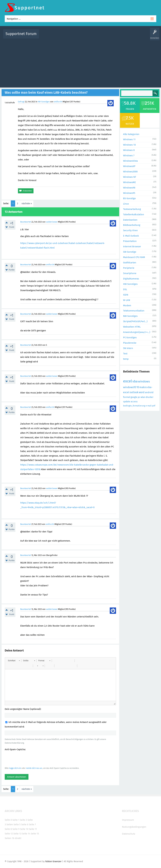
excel (128, 381)
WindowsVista (130, 161)
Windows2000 (130, 172)
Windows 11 (129, 139)
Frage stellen (133, 36)
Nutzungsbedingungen (134, 827)
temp (126, 359)
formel (127, 397)
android (149, 392)
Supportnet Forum (21, 34)
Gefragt (21, 102)
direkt (18, 838)
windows (144, 381)
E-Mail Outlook (131, 236)
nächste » (27, 203)
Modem (127, 305)
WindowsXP (129, 166)
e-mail (149, 406)
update (127, 402)
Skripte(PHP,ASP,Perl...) (135, 321)
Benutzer (121, 36)
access (134, 402)
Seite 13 (17, 834)
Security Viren (130, 230)
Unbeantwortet (86, 36)
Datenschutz (129, 834)
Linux (126, 204)
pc (139, 397)
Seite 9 (16, 829)
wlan (143, 397)
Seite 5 (17, 824)
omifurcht (58, 102)
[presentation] (29, 759)
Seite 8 (8, 829)
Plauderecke (130, 343)
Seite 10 (24, 829)
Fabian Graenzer (53, 861)
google (134, 397)
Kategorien (110, 36)
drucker (150, 397)
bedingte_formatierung (134, 406)
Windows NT (130, 177)
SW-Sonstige (130, 252)
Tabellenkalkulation (134, 214)
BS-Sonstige (129, 198)
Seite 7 (32, 824)
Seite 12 (9, 834)
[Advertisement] (80, 62)
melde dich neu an (34, 768)
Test (125, 354)
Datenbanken (130, 220)
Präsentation (130, 241)
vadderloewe (52, 222)
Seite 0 (8, 820)
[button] (14, 661)
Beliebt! (73, 36)
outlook (134, 392)
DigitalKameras (131, 279)
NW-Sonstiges (130, 316)
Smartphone (130, 273)
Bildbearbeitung (132, 225)
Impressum (128, 820)
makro (143, 387)
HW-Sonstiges (44, 102)
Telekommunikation (134, 311)
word (142, 392)
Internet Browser (132, 246)
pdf (154, 406)
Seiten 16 (10, 838)
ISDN (126, 295)
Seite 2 (23, 820)
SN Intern (128, 348)
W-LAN (127, 300)
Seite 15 (35, 834)
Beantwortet (26, 222)
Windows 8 (129, 150)
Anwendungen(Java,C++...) (137, 332)
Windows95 (129, 193)
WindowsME (129, 182)
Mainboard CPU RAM (134, 257)
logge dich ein (15, 768)
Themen (99, 36)
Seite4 (10, 824)
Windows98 (129, 188)
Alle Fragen (62, 36)
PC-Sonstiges (130, 337)
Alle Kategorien (131, 134)
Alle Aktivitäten (48, 36)
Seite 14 (26, 834)
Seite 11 (33, 829)
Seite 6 (25, 824)
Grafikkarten (130, 263)
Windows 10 (129, 145)
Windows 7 (129, 155)
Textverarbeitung (132, 209)
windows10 (130, 387)
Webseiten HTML (132, 327)
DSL (125, 289)
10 (138, 387)
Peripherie (129, 268)
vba (135, 381)
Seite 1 (16, 820)
